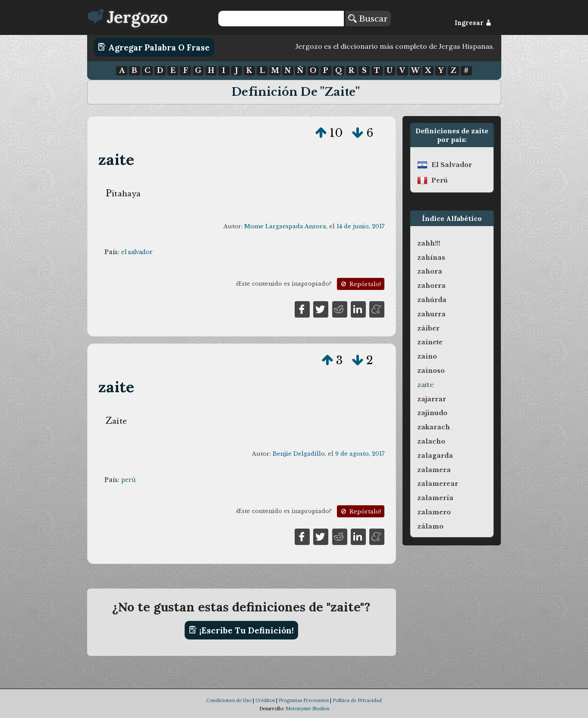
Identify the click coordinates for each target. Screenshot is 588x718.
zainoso (431, 371)
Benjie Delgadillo (299, 454)
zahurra (431, 314)
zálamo (430, 526)
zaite (116, 159)
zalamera (434, 470)
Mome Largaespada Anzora (285, 226)
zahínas (431, 258)
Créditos (265, 700)
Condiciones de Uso (229, 700)
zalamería (435, 498)
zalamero (434, 512)
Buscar (368, 19)
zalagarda (435, 456)
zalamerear (438, 484)
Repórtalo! (360, 284)
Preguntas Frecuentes (304, 700)
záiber (428, 328)
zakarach (434, 427)
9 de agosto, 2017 (360, 454)
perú (129, 480)
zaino (427, 356)
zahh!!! (429, 243)
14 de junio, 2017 (360, 226)
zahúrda (432, 300)
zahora (430, 271)
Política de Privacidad (357, 700)
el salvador (137, 252)
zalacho (431, 441)
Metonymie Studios (307, 709)
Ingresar (473, 23)
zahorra (431, 286)
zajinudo (432, 413)
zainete (430, 342)
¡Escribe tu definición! (241, 630)
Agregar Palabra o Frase (154, 47)
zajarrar (432, 399)
